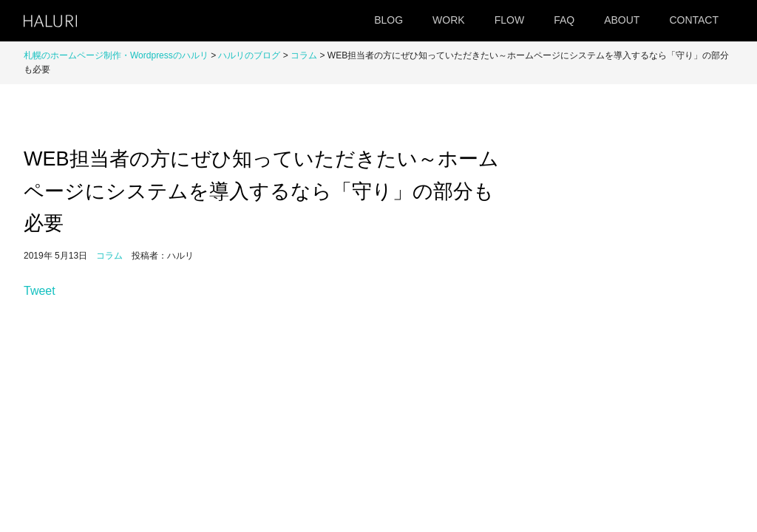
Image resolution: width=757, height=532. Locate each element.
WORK (449, 20)
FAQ (564, 20)
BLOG (388, 20)
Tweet (40, 291)
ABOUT (622, 20)
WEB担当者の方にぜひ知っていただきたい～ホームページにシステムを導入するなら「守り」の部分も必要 (261, 191)
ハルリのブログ (249, 55)
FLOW (509, 20)
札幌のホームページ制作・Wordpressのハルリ (116, 55)
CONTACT (694, 20)
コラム (304, 55)
